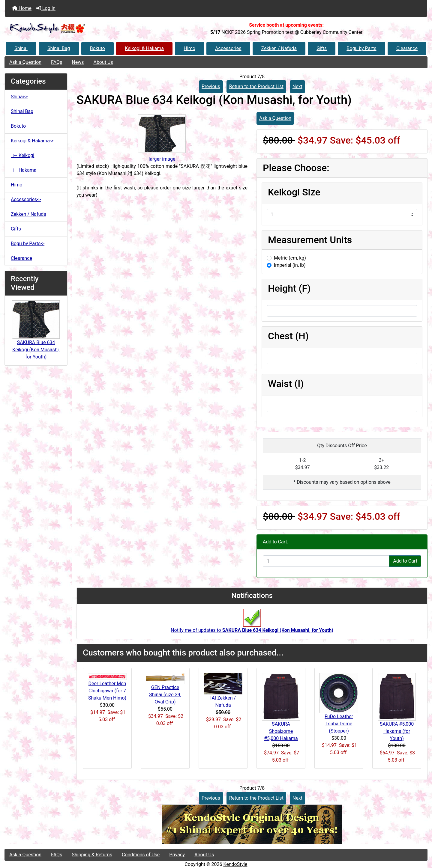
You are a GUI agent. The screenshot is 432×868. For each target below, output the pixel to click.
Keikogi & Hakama (144, 48)
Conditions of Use (141, 855)
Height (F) (289, 288)
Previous (211, 86)
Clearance (407, 48)
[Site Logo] (75, 29)
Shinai (21, 48)
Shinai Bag (59, 48)
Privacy (177, 855)
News (78, 62)
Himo (189, 48)
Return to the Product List (256, 86)
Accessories (228, 48)
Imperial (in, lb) (290, 265)
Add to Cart (405, 561)
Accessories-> (26, 199)
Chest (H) (288, 336)
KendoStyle (235, 864)
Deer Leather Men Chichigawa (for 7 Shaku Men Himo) (107, 691)
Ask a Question (25, 62)
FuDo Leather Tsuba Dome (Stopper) (339, 724)
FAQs (57, 62)
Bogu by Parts (361, 48)
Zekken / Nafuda (279, 48)
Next (297, 86)
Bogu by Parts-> (28, 244)
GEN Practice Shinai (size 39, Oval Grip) (165, 695)
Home (22, 8)
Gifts (322, 48)
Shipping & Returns (92, 855)
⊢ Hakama (24, 170)
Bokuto (97, 48)
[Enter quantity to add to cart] (326, 561)
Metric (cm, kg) (290, 258)
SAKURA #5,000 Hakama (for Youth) (397, 731)
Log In (46, 8)
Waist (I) (286, 384)
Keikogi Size (294, 192)
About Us (103, 62)
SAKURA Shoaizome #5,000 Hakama (281, 731)
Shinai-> (19, 97)
